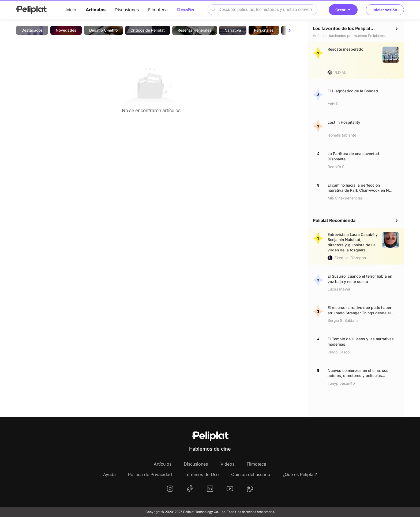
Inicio (71, 10)
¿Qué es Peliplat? (300, 474)
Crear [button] (343, 10)
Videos (227, 464)
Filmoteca (158, 10)
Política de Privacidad (150, 474)
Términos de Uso (202, 474)
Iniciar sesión (385, 10)
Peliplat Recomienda (334, 220)
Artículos (96, 10)
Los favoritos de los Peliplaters (345, 28)
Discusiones (127, 10)
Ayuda (109, 474)
